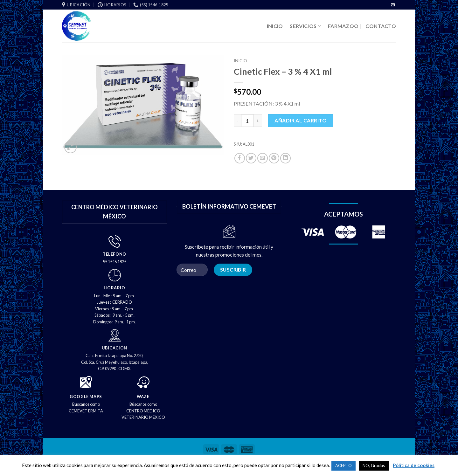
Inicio (240, 61)
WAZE (143, 397)
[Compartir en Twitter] (251, 158)
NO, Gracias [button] (374, 466)
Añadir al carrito (301, 120)
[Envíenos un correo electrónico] (393, 5)
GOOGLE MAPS (86, 397)
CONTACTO (381, 26)
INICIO (275, 26)
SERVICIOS (305, 26)
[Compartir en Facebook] (240, 158)
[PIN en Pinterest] (274, 158)
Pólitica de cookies (414, 465)
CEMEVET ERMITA (86, 411)
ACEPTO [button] (343, 466)
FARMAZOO (343, 26)
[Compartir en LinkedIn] (285, 158)
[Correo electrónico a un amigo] (263, 158)
